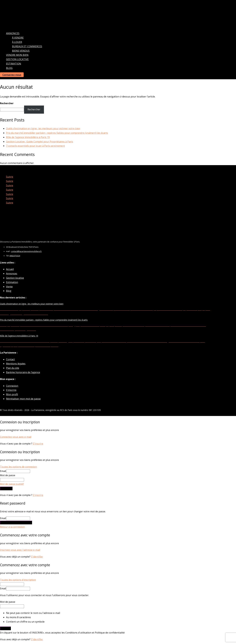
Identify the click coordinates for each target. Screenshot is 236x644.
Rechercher (7, 103)
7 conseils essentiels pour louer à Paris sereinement (35, 146)
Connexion (12, 386)
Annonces (13, 33)
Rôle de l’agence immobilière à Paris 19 (28, 137)
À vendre (18, 38)
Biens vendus (21, 51)
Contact (10, 359)
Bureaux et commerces (27, 46)
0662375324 (15, 256)
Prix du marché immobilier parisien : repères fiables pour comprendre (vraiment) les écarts (57, 133)
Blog (9, 68)
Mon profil (12, 394)
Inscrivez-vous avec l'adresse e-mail (20, 550)
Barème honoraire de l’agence (23, 372)
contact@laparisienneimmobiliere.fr (26, 251)
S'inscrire (11, 390)
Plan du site (13, 368)
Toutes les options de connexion (18, 467)
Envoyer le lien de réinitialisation (16, 523)
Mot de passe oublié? (12, 484)
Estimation (14, 64)
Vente (9, 287)
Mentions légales (16, 364)
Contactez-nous (12, 75)
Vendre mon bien (17, 55)
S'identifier (37, 557)
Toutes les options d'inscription (18, 580)
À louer (17, 42)
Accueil (10, 269)
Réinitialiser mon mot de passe (23, 399)
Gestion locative (17, 59)
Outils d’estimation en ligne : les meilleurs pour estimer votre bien (43, 128)
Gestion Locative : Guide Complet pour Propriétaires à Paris (40, 142)
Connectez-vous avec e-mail (16, 437)
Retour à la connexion (12, 527)
